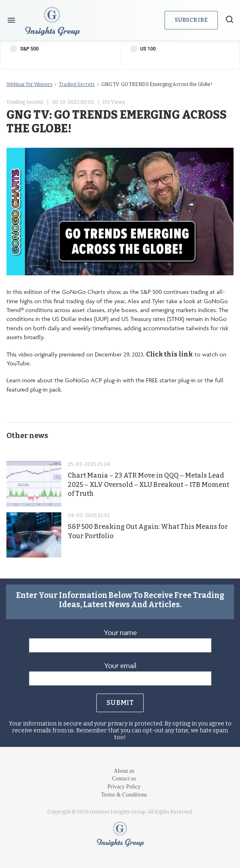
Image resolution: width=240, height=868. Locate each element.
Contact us (124, 779)
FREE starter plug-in (171, 380)
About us (124, 771)
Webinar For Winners (29, 84)
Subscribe (191, 20)
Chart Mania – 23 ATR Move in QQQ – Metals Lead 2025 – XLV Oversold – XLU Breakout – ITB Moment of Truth (148, 484)
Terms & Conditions (124, 795)
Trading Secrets (77, 84)
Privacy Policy (124, 787)
